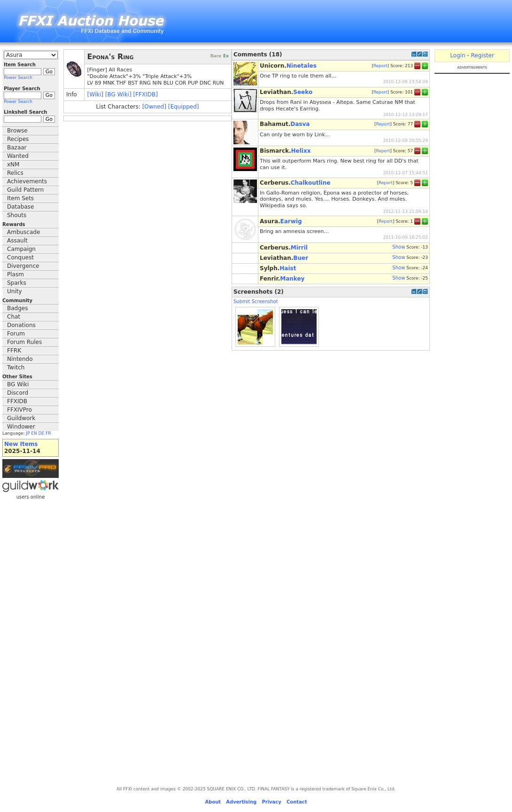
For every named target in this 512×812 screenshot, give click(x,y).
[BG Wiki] (118, 94)
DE (42, 433)
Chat (14, 317)
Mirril (299, 248)
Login (458, 55)
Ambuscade (23, 232)
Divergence (23, 266)
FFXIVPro (19, 410)
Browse (17, 131)
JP (28, 433)
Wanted (18, 156)
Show (399, 247)
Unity (15, 291)
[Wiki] (95, 94)
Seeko (303, 92)
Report (380, 65)
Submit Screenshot (256, 301)
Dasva (300, 124)
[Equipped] (184, 107)
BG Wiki (18, 384)
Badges (17, 308)
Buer (301, 258)
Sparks (17, 283)
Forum (16, 334)
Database (20, 207)
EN (34, 433)
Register (482, 55)
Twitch (16, 367)
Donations (21, 325)
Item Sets (20, 198)
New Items (21, 444)
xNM (13, 164)
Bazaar (17, 148)
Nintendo (20, 359)
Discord (18, 393)
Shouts (17, 215)
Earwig (291, 221)
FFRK (14, 351)
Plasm (16, 274)
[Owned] (154, 107)
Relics (15, 173)
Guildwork (21, 418)
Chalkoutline (311, 183)
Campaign (21, 249)
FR (48, 433)
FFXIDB (17, 401)
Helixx (301, 151)
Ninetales (302, 66)
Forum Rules (24, 342)
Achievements (27, 181)
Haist (288, 268)
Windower (21, 427)
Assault (17, 241)
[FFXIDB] (145, 94)
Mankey (292, 279)
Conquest (20, 258)
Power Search (18, 78)
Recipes (18, 139)
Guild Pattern (25, 190)
